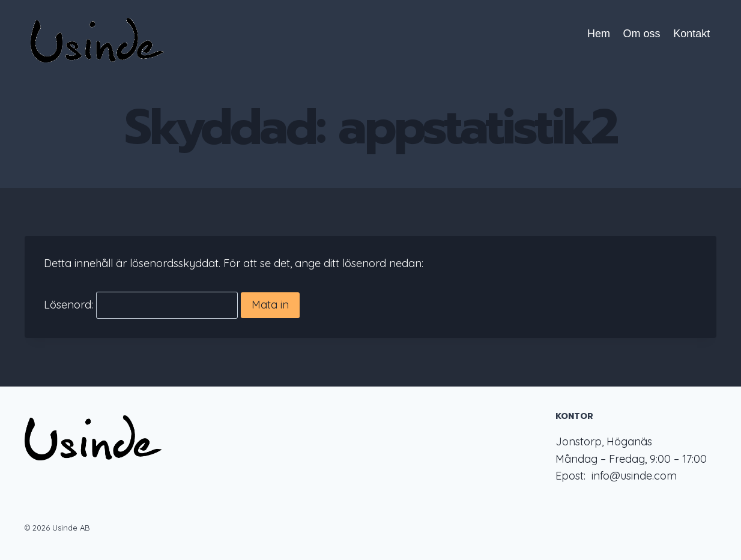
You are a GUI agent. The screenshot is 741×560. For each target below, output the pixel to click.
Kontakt (691, 34)
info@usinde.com (634, 476)
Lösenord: (141, 305)
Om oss (642, 34)
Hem (599, 34)
